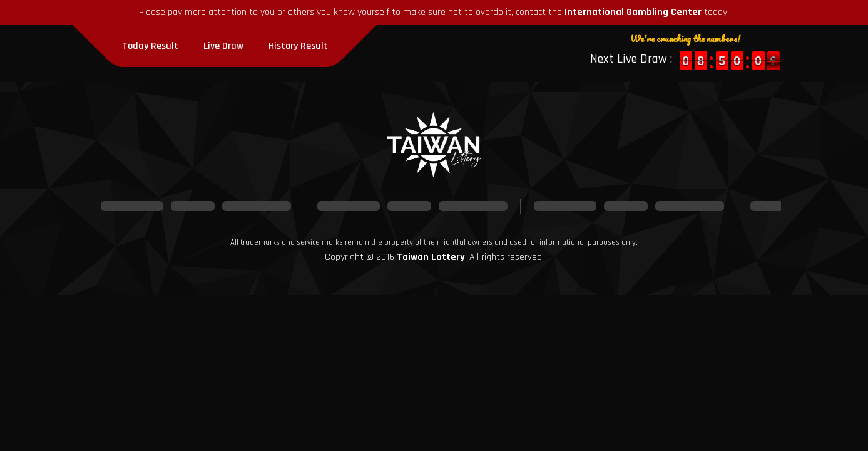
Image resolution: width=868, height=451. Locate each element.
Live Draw (223, 46)
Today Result (150, 46)
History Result (298, 46)
